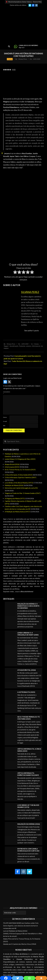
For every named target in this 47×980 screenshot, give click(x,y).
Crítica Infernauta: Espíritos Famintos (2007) (20, 477)
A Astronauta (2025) (12, 467)
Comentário (6, 393)
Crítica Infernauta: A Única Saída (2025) (19, 475)
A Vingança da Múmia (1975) (15, 498)
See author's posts (32, 331)
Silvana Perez (30, 292)
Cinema (10, 59)
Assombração (14, 346)
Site (4, 426)
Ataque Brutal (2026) (12, 464)
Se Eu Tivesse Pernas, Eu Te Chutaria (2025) (20, 470)
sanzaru (29, 346)
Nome (5, 417)
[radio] (15, 272)
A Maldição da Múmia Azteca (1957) (17, 512)
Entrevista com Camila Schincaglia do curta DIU (21, 488)
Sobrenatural (36, 346)
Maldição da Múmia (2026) (14, 485)
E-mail (5, 421)
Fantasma (22, 346)
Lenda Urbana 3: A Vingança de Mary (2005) (20, 459)
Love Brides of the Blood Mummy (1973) (19, 483)
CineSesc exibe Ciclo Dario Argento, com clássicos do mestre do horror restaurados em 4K (21, 926)
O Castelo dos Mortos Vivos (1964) (24, 944)
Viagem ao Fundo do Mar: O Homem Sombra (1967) (23, 493)
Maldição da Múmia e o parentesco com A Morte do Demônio (28, 606)
